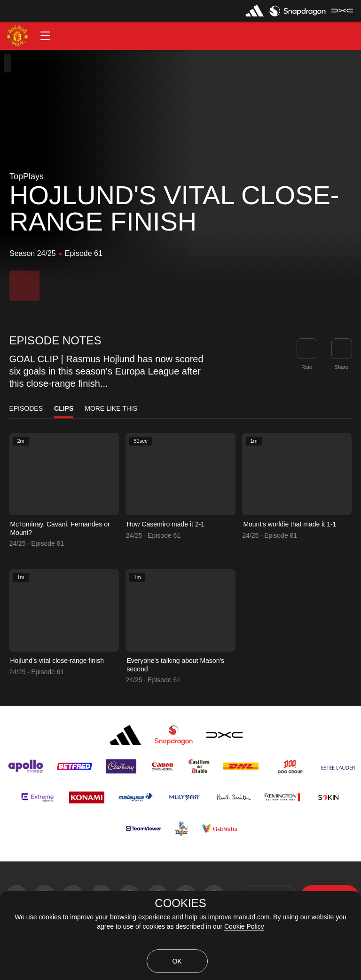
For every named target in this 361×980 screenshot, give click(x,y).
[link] (342, 349)
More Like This (111, 408)
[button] (45, 36)
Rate (307, 367)
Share (341, 367)
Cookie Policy (244, 926)
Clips (64, 408)
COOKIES (180, 903)
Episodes (26, 408)
